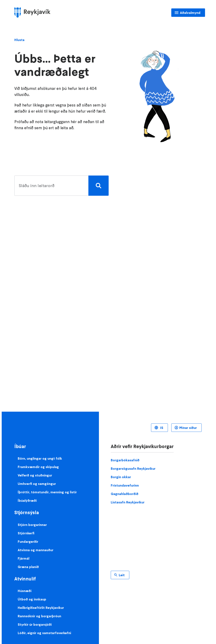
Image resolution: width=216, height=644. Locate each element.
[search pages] (60, 186)
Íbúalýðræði (27, 500)
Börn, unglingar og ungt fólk (40, 458)
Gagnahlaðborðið (125, 494)
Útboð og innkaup (32, 599)
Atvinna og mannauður (36, 550)
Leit (122, 575)
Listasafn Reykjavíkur (128, 502)
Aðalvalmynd (190, 13)
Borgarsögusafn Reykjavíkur (133, 468)
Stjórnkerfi (26, 533)
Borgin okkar (121, 477)
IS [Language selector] (161, 428)
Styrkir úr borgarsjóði (35, 624)
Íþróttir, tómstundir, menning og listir (47, 492)
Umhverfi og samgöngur (37, 484)
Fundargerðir (28, 542)
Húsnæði (25, 591)
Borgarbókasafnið (125, 460)
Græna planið (28, 567)
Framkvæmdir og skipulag (38, 467)
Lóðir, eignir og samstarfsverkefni (44, 633)
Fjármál (24, 558)
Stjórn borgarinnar (32, 525)
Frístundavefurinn (125, 485)
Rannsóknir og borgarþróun (39, 616)
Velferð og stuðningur (35, 475)
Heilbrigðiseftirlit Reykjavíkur (41, 608)
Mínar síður (188, 428)
